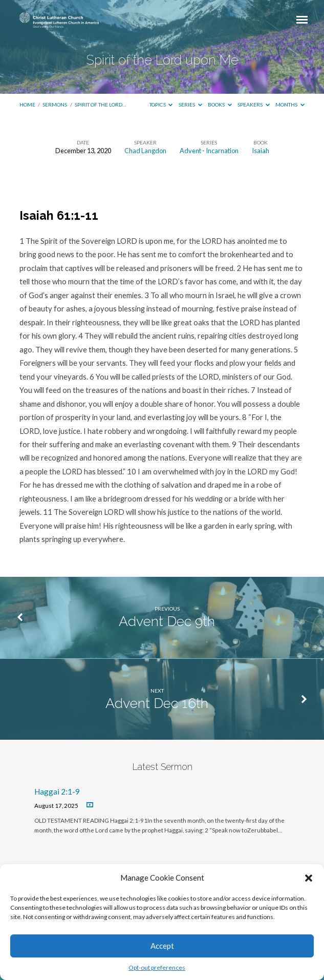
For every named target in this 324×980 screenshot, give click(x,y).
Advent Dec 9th (167, 621)
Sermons (55, 105)
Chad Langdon (145, 151)
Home (27, 105)
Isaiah (261, 151)
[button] (309, 878)
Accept (162, 946)
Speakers (254, 105)
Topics (161, 105)
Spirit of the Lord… (100, 105)
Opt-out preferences (157, 967)
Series (190, 105)
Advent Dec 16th (157, 703)
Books (220, 105)
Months (290, 105)
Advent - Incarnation (209, 151)
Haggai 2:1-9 (57, 791)
